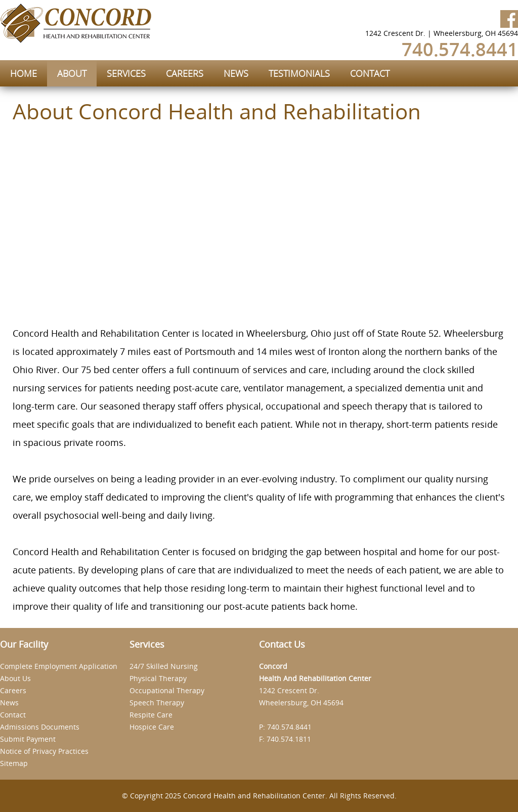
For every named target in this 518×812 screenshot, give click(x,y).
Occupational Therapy (167, 690)
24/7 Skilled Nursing (164, 666)
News (9, 703)
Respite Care (151, 715)
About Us (15, 678)
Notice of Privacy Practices (44, 751)
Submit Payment (28, 739)
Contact (13, 715)
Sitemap (14, 763)
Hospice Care (152, 727)
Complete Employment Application (59, 666)
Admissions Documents (40, 727)
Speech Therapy (157, 703)
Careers (13, 690)
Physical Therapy (158, 678)
